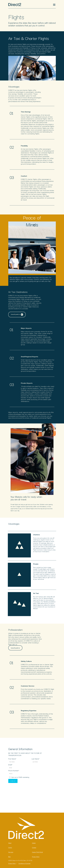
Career (34, 842)
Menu (54, 4)
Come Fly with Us (17, 314)
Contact (34, 847)
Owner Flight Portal (37, 851)
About (10, 842)
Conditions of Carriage (24, 863)
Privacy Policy (36, 856)
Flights (10, 847)
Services (11, 851)
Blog (9, 856)
